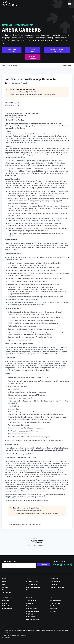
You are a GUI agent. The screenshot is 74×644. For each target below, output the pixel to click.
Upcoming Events (7, 609)
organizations (13, 66)
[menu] (70, 4)
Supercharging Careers (33, 587)
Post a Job (33, 50)
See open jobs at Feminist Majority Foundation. (24, 92)
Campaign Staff (55, 582)
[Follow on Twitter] (58, 565)
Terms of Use (15, 635)
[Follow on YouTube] (68, 565)
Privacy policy (32, 545)
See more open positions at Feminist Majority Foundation (25, 525)
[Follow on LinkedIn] (64, 565)
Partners (5, 590)
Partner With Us (55, 603)
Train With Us (54, 606)
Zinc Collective (6, 593)
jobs (3, 66)
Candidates (53, 584)
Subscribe (43, 565)
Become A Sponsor (56, 600)
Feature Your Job (32, 57)
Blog (27, 606)
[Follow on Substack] (71, 565)
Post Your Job (30, 614)
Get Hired (5, 603)
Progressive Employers (57, 587)
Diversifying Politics (32, 582)
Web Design (5, 637)
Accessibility (24, 635)
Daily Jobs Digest (31, 609)
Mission (4, 582)
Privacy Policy (6, 635)
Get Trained (5, 600)
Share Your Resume (12, 50)
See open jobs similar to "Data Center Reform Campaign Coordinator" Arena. (33, 95)
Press (28, 590)
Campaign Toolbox (32, 600)
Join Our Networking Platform (57, 50)
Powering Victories (32, 584)
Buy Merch (53, 611)
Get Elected (5, 606)
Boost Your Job (31, 617)
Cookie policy (41, 545)
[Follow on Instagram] (61, 565)
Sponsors (5, 587)
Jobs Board (29, 603)
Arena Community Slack (33, 619)
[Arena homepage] (10, 4)
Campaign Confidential (33, 611)
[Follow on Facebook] (55, 565)
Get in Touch (54, 609)
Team (4, 584)
